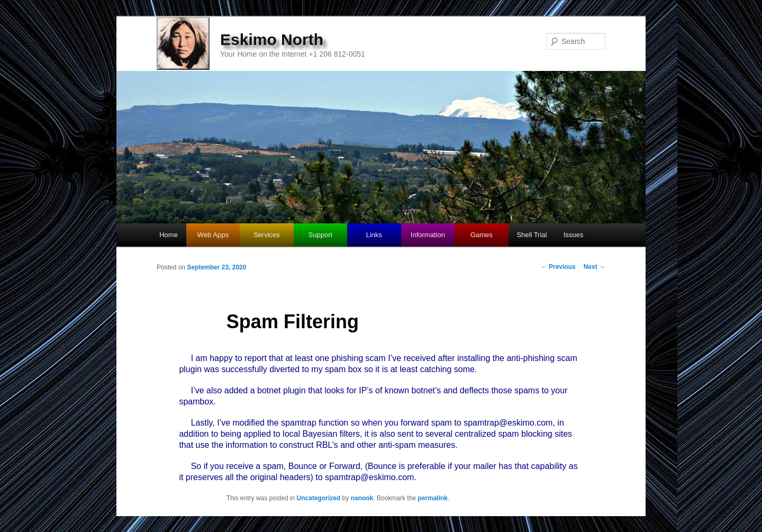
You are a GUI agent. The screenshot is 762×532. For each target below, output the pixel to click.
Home (169, 235)
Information (428, 235)
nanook (362, 498)
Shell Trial (532, 235)
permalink (433, 498)
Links (374, 235)
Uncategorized (319, 498)
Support (321, 235)
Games (482, 235)
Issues (574, 235)
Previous (558, 267)
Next (595, 267)
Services (267, 235)
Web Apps (213, 235)
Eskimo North (272, 39)
